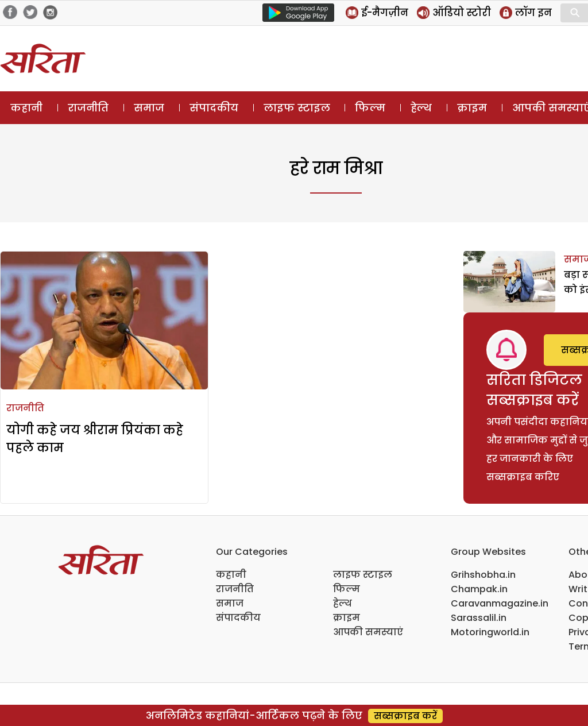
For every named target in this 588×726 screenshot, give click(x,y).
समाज (149, 108)
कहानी (26, 108)
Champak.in (479, 589)
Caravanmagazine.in (500, 603)
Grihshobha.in (483, 575)
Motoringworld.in (490, 632)
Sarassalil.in (479, 618)
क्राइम (472, 108)
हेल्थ (421, 108)
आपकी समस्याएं (368, 632)
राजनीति (88, 108)
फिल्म (370, 108)
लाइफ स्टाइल (297, 108)
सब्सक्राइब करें (405, 716)
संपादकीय (214, 108)
